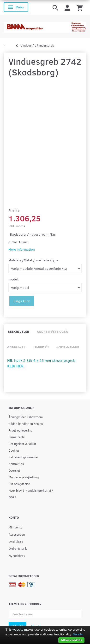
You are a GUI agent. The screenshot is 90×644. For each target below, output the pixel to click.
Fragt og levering (20, 430)
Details (78, 634)
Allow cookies (71, 640)
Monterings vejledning (24, 477)
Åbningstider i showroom (26, 417)
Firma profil (17, 437)
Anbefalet (16, 346)
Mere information (22, 249)
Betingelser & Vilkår (22, 444)
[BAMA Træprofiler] (45, 26)
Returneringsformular (23, 457)
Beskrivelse (18, 331)
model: (14, 279)
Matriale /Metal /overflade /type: (34, 260)
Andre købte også (52, 331)
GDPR (13, 497)
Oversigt (14, 470)
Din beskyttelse (19, 484)
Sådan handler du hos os (26, 424)
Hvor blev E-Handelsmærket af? (31, 490)
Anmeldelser (68, 346)
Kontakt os (16, 464)
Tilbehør (41, 346)
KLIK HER (15, 366)
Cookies (14, 450)
